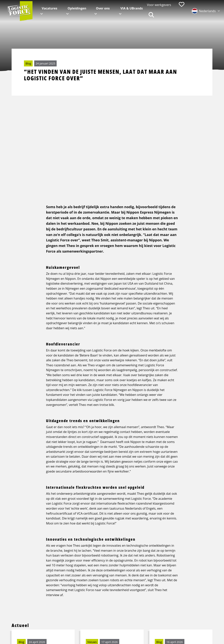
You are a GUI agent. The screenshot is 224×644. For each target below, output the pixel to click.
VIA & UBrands (132, 8)
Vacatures (49, 8)
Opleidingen (77, 8)
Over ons (103, 8)
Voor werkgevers (159, 5)
